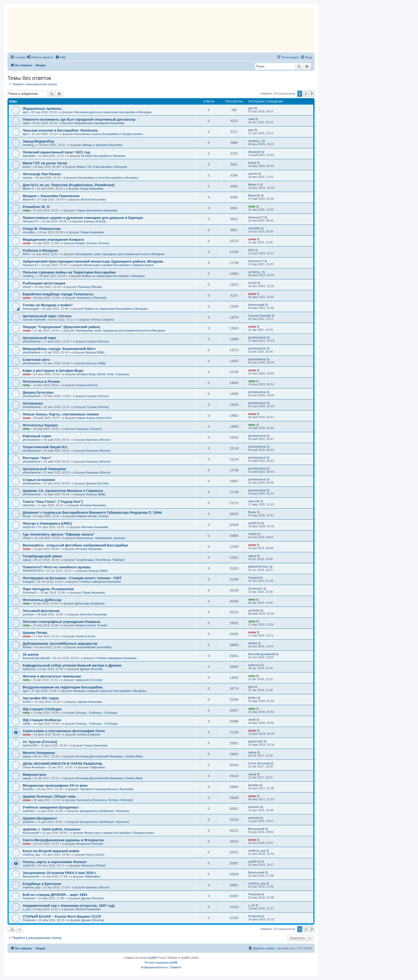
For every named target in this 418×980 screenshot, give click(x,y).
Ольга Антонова (34, 767)
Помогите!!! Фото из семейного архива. (57, 567)
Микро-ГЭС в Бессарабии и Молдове (102, 167)
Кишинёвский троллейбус (95, 647)
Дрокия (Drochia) (97, 483)
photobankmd (32, 341)
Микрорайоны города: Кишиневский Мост (59, 349)
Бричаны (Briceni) (99, 440)
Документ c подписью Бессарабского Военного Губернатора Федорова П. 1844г (92, 513)
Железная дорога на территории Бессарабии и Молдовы (113, 112)
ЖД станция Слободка (42, 709)
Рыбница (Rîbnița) (90, 287)
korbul (27, 167)
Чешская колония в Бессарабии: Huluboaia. (61, 130)
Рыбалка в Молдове (40, 250)
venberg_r (29, 145)
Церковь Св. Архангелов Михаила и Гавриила (63, 491)
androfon (28, 811)
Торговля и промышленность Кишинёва (106, 789)
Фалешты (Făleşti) (93, 865)
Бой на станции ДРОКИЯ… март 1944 (55, 895)
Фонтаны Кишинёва (95, 527)
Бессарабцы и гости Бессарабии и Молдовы (108, 178)
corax (27, 243)
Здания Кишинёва (90, 702)
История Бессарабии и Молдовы (103, 156)
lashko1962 (30, 745)
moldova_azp (31, 855)
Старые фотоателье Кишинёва (97, 210)
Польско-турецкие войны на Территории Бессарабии (69, 272)
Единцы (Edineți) (95, 221)
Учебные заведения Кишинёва (100, 582)
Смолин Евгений (34, 320)
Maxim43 (29, 199)
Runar (27, 516)
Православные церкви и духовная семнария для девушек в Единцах (83, 218)
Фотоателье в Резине (41, 381)
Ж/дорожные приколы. (43, 109)
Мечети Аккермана (39, 753)
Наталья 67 (30, 221)
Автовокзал (33, 403)
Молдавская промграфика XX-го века (55, 785)
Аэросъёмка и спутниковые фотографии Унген (64, 731)
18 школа (31, 654)
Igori (25, 112)
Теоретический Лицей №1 (45, 447)
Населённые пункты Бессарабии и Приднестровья (108, 134)
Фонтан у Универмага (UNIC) (47, 523)
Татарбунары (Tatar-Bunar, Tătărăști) (100, 560)
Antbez (27, 647)
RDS (26, 254)
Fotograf (28, 582)
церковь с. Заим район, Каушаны (52, 829)
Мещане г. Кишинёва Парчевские (51, 196)
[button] (312, 94)
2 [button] (306, 94)
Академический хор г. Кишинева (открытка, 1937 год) (69, 906)
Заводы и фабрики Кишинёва (102, 145)
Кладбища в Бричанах (42, 884)
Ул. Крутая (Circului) (40, 742)
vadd (26, 123)
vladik (26, 724)
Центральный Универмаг (45, 469)
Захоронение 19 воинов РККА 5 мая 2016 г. (60, 873)
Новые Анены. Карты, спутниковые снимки (61, 414)
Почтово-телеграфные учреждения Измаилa (61, 622)
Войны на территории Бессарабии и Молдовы (114, 276)
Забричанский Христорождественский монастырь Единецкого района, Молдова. (93, 261)
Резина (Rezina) (87, 385)
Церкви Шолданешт (40, 818)
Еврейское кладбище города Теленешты (58, 294)
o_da (26, 909)
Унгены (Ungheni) (102, 320)
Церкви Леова (35, 633)
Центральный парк (39, 338)
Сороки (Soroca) (98, 341)
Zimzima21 (30, 593)
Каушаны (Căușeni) (89, 429)
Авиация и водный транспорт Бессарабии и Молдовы (110, 691)
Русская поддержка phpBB (161, 963)
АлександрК (31, 309)
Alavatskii (29, 156)
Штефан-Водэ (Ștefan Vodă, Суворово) (103, 374)
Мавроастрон (34, 775)
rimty (26, 210)
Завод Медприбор (39, 141)
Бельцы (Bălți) (95, 352)
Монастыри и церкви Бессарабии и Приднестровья (119, 265)
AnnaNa (28, 789)
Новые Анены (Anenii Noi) (94, 418)
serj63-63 (29, 527)
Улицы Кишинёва (92, 189)
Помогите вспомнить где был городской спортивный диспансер (79, 119)
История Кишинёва (93, 505)
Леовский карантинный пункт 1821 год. (57, 152)
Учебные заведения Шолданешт (51, 807)
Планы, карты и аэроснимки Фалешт (55, 862)
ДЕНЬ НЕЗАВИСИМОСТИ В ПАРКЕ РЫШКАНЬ (63, 764)
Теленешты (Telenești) (91, 298)
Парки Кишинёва (94, 593)
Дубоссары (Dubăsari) (90, 603)
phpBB (152, 958)
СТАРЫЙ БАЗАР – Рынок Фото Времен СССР (62, 916)
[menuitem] (40, 57)
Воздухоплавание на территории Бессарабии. (63, 687)
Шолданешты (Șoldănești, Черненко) (104, 811)
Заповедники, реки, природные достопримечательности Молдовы (120, 254)
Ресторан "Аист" (37, 458)
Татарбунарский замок (42, 556)
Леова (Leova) (86, 636)
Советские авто (36, 360)
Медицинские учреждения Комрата (53, 240)
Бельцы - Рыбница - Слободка (97, 713)
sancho (27, 178)
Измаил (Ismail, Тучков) (93, 516)
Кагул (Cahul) (95, 855)
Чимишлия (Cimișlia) (89, 680)
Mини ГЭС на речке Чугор (45, 163)
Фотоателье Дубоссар (42, 600)
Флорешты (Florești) (90, 844)
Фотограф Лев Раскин (42, 174)
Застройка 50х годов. (41, 698)
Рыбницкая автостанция (44, 283)
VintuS (27, 287)
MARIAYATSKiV (33, 571)
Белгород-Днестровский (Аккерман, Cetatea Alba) (109, 756)
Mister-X (28, 189)
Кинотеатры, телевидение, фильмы (101, 538)
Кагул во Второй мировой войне (51, 851)
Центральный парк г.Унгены (47, 316)
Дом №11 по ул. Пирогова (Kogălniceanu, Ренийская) (69, 185)
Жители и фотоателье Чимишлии (52, 676)
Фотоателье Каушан (40, 425)
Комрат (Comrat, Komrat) (92, 243)
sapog (27, 560)
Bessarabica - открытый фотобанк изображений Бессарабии (75, 545)
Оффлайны (97, 767)
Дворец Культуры (38, 392)
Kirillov (27, 702)
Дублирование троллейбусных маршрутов (60, 644)
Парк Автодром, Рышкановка (48, 589)
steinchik (28, 505)
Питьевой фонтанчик (41, 611)
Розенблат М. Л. (36, 207)
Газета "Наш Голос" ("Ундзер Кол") (53, 502)
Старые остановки (39, 480)
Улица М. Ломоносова (42, 229)
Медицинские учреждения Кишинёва (99, 123)
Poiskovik (29, 898)
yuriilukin (28, 614)
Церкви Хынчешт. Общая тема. (49, 796)
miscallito (29, 232)
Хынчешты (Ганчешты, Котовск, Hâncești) (105, 800)
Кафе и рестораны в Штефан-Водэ (53, 371)
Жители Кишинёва (93, 199)
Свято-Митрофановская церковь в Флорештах (63, 840)
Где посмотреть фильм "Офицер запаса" (59, 534)
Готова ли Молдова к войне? (48, 305)
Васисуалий (31, 833)
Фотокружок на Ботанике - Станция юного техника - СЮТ (72, 578)
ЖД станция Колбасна (42, 720)
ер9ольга (29, 669)
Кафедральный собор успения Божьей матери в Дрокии (72, 665)
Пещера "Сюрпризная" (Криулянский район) (61, 327)
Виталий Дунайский (36, 658)
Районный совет (37, 436)
